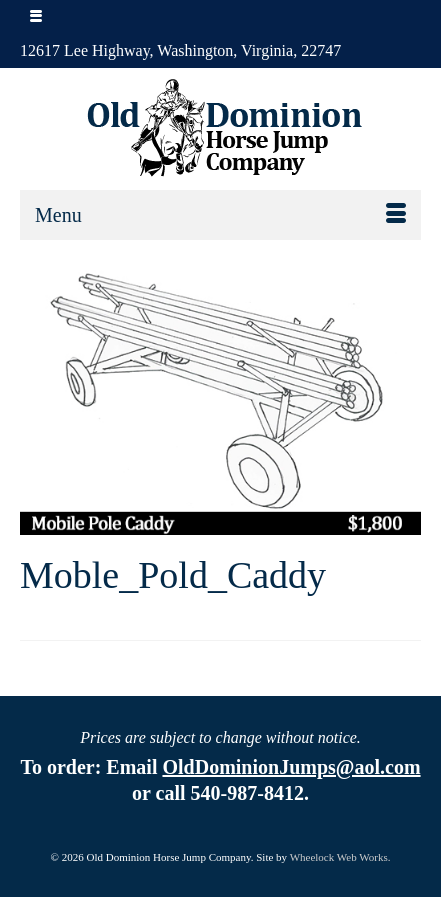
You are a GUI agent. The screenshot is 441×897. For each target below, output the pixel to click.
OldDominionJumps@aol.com (291, 767)
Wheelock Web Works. (340, 857)
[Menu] (220, 215)
